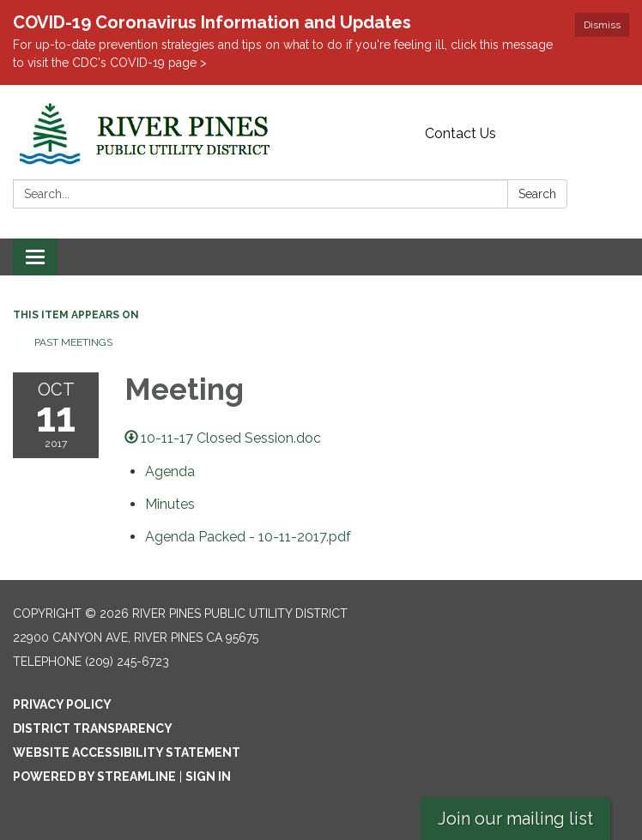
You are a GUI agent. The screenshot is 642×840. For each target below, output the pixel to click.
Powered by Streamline (94, 777)
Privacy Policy (62, 704)
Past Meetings (73, 342)
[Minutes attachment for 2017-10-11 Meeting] (170, 504)
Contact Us (460, 133)
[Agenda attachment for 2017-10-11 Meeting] (170, 471)
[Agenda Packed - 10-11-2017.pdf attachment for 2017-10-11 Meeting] (248, 537)
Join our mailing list (515, 819)
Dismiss (602, 25)
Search (537, 194)
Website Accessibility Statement (127, 752)
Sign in (208, 777)
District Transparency (93, 728)
